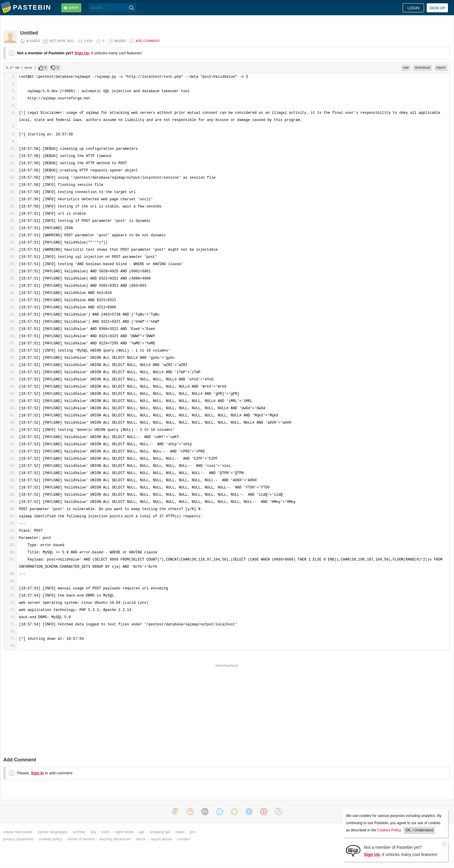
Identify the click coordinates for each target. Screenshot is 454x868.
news (180, 832)
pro (193, 832)
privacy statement (18, 839)
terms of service (81, 839)
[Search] (132, 8)
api (141, 832)
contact (184, 839)
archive (79, 832)
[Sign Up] (353, 850)
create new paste (18, 832)
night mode (124, 832)
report (441, 68)
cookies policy (50, 839)
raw (406, 68)
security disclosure (115, 839)
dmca (141, 839)
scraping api (160, 832)
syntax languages (53, 832)
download (422, 68)
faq (93, 832)
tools (105, 832)
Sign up (437, 8)
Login (413, 8)
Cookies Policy (389, 830)
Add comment (148, 41)
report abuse (161, 839)
